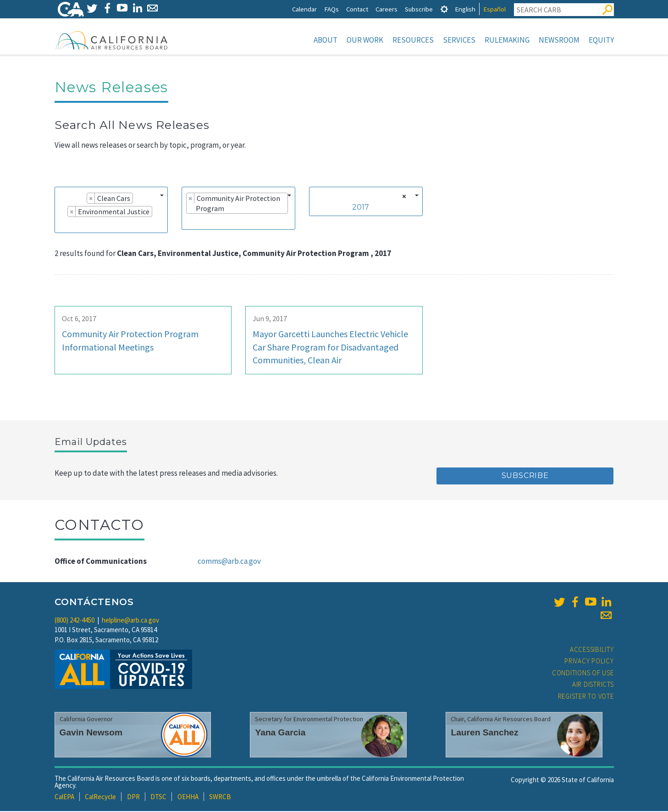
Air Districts (593, 685)
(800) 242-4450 (75, 621)
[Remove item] (91, 199)
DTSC (158, 798)
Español (494, 9)
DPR (133, 798)
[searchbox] (62, 225)
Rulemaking (507, 40)
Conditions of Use (583, 674)
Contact (357, 9)
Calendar (304, 9)
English (465, 9)
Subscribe (419, 9)
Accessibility (592, 650)
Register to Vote (586, 697)
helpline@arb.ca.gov (130, 621)
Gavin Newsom (91, 733)
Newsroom (559, 40)
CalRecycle (100, 798)
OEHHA (188, 798)
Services (459, 40)
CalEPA (64, 798)
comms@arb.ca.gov (229, 562)
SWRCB (220, 798)
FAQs (331, 9)
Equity (601, 40)
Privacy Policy (589, 662)
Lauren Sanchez (484, 733)
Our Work (365, 40)
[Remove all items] (403, 197)
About (326, 40)
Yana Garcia (280, 733)
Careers (386, 9)
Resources (413, 40)
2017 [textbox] (361, 208)
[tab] (444, 9)
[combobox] (111, 211)
